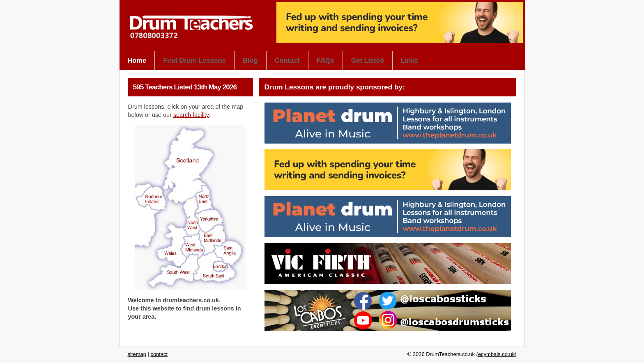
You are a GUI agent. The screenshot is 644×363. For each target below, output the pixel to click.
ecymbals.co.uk (496, 354)
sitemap (137, 354)
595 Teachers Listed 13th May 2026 (185, 87)
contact (159, 354)
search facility (191, 115)
